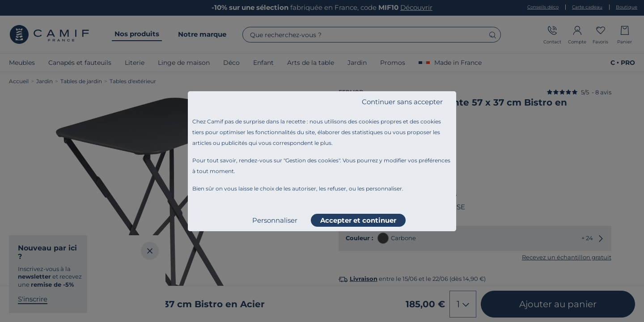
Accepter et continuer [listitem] (358, 220)
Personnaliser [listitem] (275, 220)
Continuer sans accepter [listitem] (402, 102)
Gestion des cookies (312, 160)
